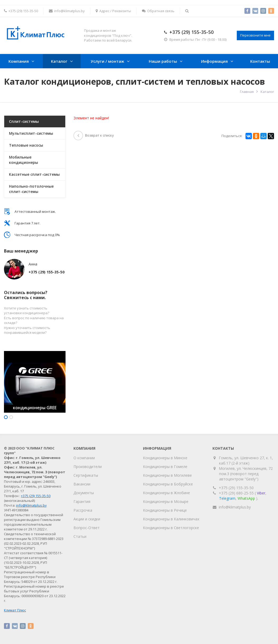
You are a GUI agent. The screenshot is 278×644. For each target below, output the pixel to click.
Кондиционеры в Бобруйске (168, 484)
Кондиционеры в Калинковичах (171, 519)
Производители (88, 467)
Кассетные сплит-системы (34, 174)
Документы (84, 493)
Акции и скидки (87, 519)
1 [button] (6, 417)
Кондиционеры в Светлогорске (171, 528)
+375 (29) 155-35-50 (191, 32)
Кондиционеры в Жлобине (166, 493)
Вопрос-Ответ (87, 528)
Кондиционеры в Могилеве (167, 475)
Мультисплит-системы (31, 133)
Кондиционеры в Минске (165, 458)
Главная (247, 92)
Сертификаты (86, 475)
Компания (19, 61)
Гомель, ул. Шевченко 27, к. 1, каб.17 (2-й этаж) (246, 460)
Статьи (80, 536)
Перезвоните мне (255, 35)
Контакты (260, 61)
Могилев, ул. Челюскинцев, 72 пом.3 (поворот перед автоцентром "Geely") (246, 474)
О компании (84, 458)
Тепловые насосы (26, 145)
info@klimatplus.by (67, 11)
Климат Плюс (15, 610)
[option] (35, 382)
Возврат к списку (94, 135)
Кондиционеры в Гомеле (165, 467)
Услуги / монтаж (107, 61)
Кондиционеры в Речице (165, 510)
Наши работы (163, 61)
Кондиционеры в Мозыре (166, 501)
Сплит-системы (24, 121)
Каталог (59, 61)
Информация (214, 61)
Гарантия (82, 501)
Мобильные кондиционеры (24, 160)
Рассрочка (83, 510)
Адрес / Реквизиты (113, 11)
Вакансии (82, 484)
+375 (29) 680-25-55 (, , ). (243, 496)
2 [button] (11, 417)
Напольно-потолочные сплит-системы (31, 189)
